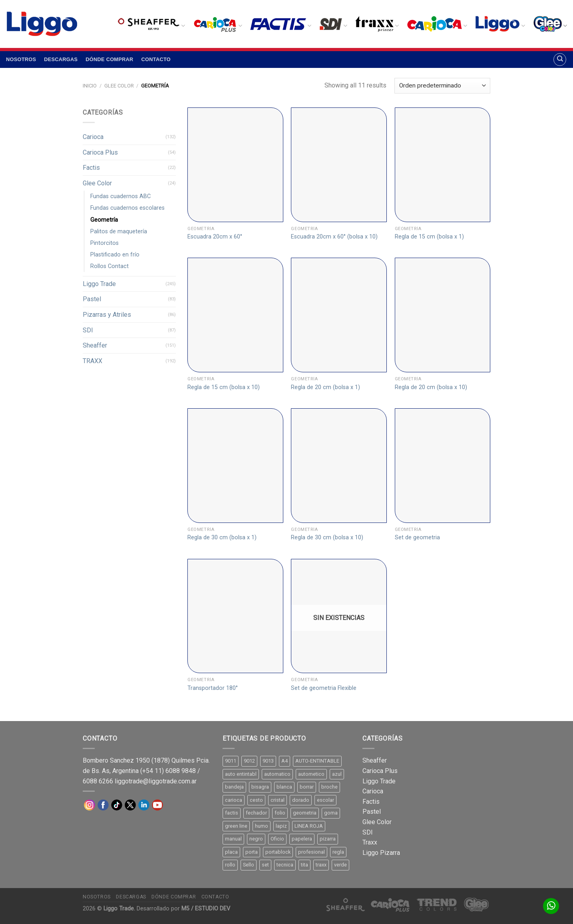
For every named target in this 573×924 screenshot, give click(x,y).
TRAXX (93, 361)
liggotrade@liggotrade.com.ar (156, 781)
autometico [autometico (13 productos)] (311, 774)
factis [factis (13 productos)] (232, 813)
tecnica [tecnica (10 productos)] (285, 865)
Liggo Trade (99, 284)
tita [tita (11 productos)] (304, 865)
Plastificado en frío (115, 255)
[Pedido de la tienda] (442, 86)
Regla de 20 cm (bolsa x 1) (325, 387)
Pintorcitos (104, 243)
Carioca (93, 137)
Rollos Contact (109, 266)
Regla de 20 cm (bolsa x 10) (431, 387)
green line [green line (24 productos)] (236, 826)
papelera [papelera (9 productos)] (302, 839)
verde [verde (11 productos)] (340, 865)
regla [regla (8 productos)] (338, 852)
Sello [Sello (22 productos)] (249, 865)
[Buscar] (560, 60)
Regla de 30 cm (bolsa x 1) (222, 538)
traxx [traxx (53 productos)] (321, 865)
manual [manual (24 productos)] (233, 839)
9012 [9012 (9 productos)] (249, 761)
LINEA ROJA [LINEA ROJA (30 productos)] (309, 826)
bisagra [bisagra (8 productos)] (260, 787)
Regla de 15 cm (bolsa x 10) (224, 387)
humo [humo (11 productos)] (262, 826)
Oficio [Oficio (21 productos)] (277, 839)
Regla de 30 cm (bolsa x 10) (327, 538)
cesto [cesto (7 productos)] (256, 800)
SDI (88, 330)
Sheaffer (95, 345)
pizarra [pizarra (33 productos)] (328, 839)
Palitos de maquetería (119, 231)
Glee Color (119, 86)
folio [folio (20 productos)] (280, 813)
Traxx (370, 842)
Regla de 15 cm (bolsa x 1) (429, 237)
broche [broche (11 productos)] (329, 787)
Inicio (90, 86)
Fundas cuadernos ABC (120, 196)
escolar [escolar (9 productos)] (325, 800)
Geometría (104, 220)
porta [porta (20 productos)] (252, 852)
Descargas (61, 59)
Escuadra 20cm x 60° (215, 237)
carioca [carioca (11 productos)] (234, 800)
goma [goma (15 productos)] (331, 813)
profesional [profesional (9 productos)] (311, 852)
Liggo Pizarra (381, 853)
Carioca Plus (100, 152)
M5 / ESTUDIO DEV (206, 909)
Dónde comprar (109, 59)
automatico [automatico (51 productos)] (277, 774)
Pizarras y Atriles (107, 315)
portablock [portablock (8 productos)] (278, 852)
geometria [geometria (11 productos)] (305, 813)
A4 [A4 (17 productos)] (285, 761)
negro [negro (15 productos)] (256, 839)
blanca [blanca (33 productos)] (284, 787)
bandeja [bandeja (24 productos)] (234, 787)
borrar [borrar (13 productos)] (307, 787)
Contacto (156, 59)
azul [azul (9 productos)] (337, 774)
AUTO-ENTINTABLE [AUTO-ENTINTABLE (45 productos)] (317, 761)
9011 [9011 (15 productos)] (231, 761)
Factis (91, 168)
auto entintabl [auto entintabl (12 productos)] (241, 774)
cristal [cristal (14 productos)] (278, 800)
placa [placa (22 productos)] (231, 852)
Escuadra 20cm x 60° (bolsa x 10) (334, 237)
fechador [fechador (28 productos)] (256, 813)
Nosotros (21, 59)
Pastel (92, 299)
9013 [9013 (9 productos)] (268, 761)
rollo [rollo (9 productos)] (230, 865)
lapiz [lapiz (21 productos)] (281, 826)
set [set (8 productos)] (265, 865)
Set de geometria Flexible (324, 688)
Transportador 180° (213, 688)
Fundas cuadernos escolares (127, 208)
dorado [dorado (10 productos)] (301, 800)
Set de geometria (417, 538)
